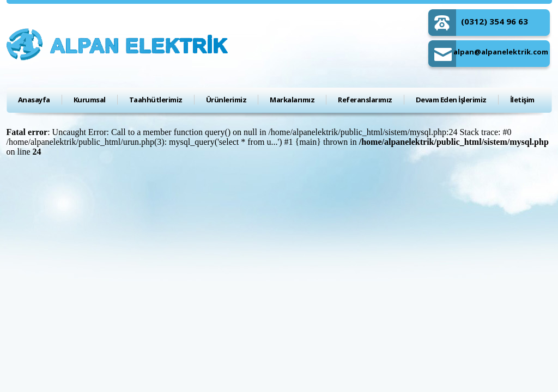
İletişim (522, 100)
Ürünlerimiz (226, 100)
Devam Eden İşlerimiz (451, 100)
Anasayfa (34, 100)
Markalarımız (292, 100)
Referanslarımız (365, 100)
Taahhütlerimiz (156, 100)
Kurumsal (90, 100)
